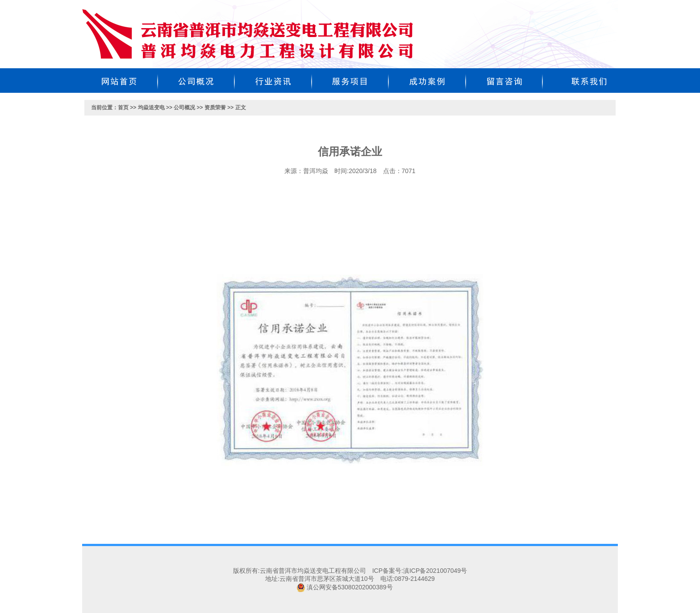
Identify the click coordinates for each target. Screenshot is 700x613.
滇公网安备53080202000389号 (350, 587)
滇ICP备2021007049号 (435, 571)
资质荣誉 (215, 108)
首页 (123, 108)
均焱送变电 (151, 108)
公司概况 (184, 108)
